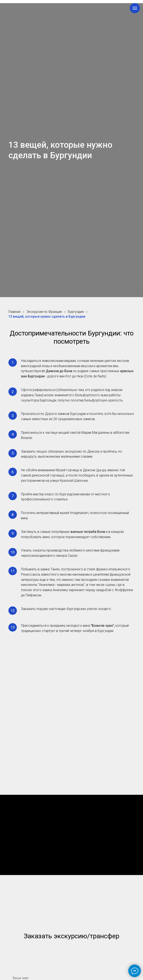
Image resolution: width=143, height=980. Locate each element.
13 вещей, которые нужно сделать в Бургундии (47, 317)
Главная (14, 312)
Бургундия (76, 312)
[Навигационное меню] (135, 8)
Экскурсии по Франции (44, 312)
